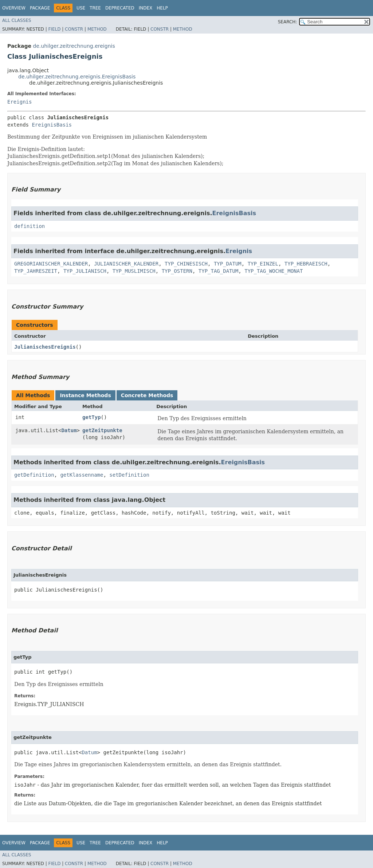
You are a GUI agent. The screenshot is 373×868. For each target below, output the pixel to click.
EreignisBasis (52, 125)
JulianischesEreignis (45, 347)
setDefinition (129, 475)
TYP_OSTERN (177, 271)
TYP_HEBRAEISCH (306, 264)
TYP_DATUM (228, 264)
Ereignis (19, 102)
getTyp (92, 417)
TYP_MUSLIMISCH (134, 271)
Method (97, 29)
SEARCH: (288, 22)
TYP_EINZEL (263, 264)
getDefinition (34, 475)
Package (40, 8)
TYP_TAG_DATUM (219, 271)
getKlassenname (82, 475)
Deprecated (120, 8)
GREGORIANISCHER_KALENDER (51, 264)
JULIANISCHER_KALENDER (126, 264)
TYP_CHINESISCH (186, 264)
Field (54, 29)
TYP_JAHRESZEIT (36, 271)
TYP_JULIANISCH (85, 271)
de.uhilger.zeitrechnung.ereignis (74, 46)
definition (30, 226)
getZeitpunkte (102, 430)
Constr (74, 29)
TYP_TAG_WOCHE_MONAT (274, 271)
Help (162, 8)
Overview (14, 8)
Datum (69, 430)
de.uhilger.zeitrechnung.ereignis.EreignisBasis (77, 77)
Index (146, 8)
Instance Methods (85, 395)
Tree (95, 8)
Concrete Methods (147, 395)
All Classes (17, 20)
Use (81, 8)
